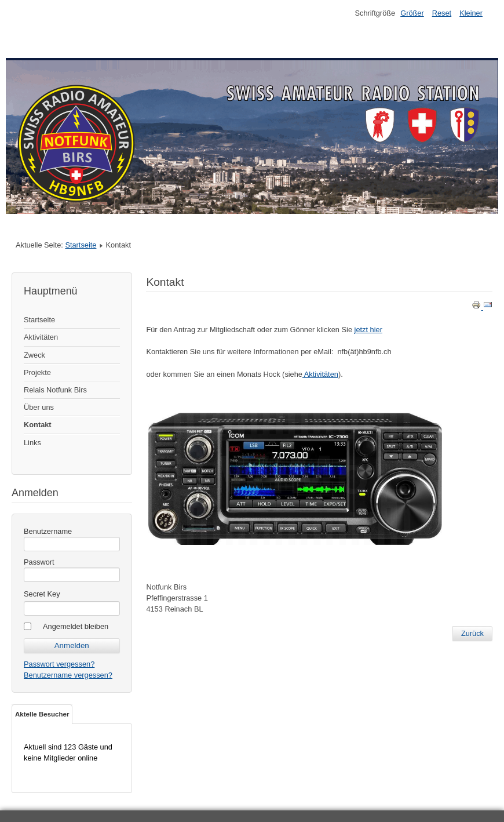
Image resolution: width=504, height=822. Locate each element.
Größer (412, 13)
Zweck (34, 355)
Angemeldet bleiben (76, 626)
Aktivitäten (41, 337)
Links (32, 443)
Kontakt (38, 425)
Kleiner (471, 13)
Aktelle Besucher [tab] (42, 714)
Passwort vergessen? (59, 664)
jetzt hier (368, 330)
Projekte (37, 372)
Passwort (39, 562)
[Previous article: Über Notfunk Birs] (472, 634)
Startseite (81, 245)
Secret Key (42, 594)
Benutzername (48, 531)
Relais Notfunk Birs (55, 390)
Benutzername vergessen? (68, 675)
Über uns (39, 407)
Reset (442, 13)
